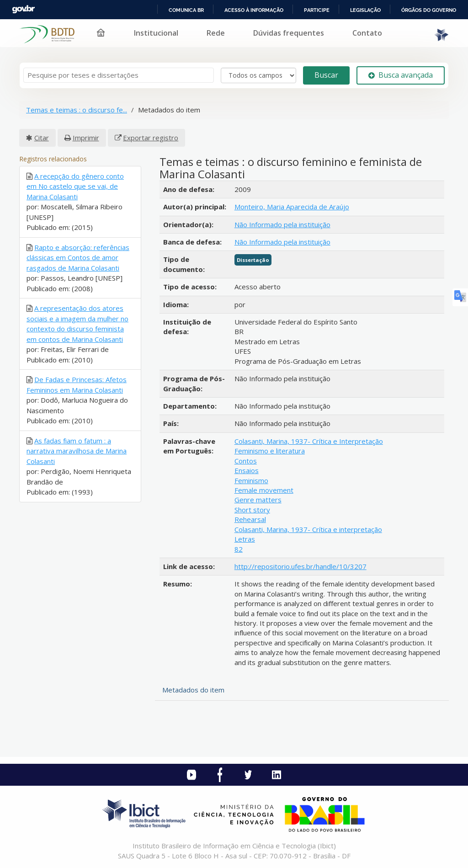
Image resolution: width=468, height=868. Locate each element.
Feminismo (251, 480)
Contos (246, 461)
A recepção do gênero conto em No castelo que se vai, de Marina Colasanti (75, 186)
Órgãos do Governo (429, 10)
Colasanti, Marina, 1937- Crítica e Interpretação (309, 441)
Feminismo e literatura (270, 451)
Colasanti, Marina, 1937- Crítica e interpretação (308, 529)
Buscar (326, 75)
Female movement (264, 490)
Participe (317, 10)
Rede (216, 33)
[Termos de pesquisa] (119, 75)
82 (239, 549)
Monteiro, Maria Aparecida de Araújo (292, 207)
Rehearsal (250, 519)
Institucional (156, 33)
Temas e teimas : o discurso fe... (77, 110)
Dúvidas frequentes (289, 33)
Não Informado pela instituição (282, 224)
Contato (367, 33)
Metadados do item (193, 690)
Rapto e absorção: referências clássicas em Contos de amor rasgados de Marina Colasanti (78, 258)
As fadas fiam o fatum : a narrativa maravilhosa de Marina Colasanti (77, 451)
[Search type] (258, 75)
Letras (245, 539)
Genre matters (258, 500)
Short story (252, 510)
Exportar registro (151, 138)
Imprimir (86, 138)
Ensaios (247, 470)
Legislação (365, 10)
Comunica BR (186, 10)
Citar (42, 138)
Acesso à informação (254, 10)
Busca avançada (401, 75)
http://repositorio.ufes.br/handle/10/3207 (300, 566)
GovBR (23, 9)
